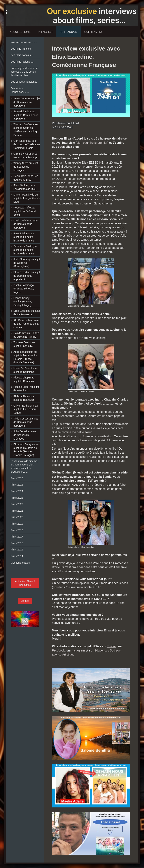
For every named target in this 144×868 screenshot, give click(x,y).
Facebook (58, 650)
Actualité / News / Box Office (25, 583)
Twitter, (112, 646)
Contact (25, 601)
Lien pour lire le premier (92, 143)
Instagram (78, 650)
